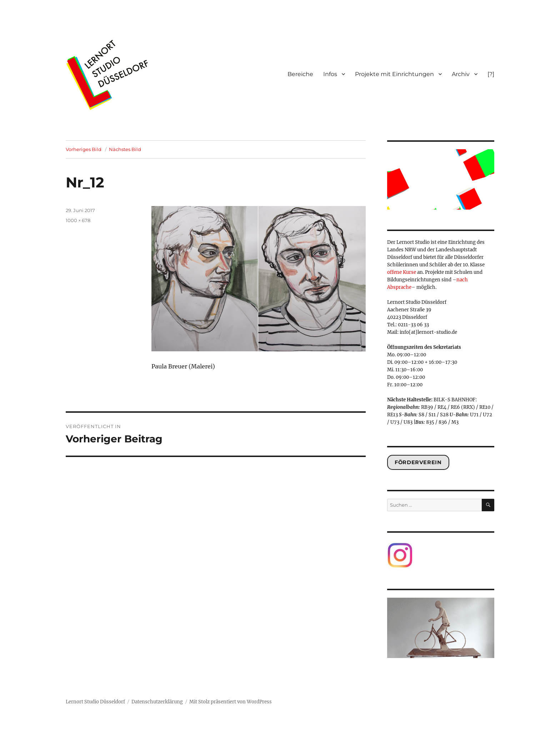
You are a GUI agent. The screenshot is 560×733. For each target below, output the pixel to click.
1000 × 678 (78, 220)
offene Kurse (402, 272)
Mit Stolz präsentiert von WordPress (231, 702)
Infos (330, 74)
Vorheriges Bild (84, 149)
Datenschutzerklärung (157, 702)
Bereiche (300, 74)
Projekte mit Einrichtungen (394, 74)
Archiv (461, 74)
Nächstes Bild (125, 149)
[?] (491, 74)
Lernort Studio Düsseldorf (95, 702)
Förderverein (418, 462)
